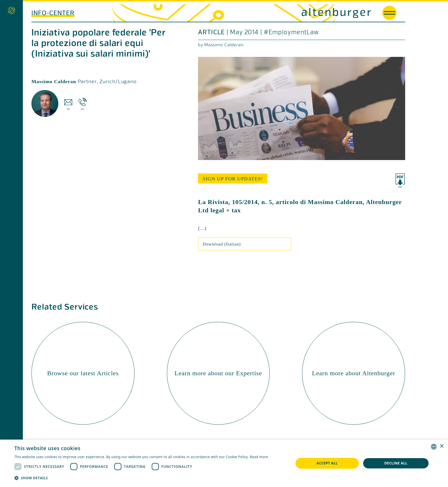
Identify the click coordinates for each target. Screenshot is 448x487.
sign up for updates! (233, 179)
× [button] (442, 446)
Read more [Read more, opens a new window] (259, 457)
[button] (141, 478)
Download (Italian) (222, 244)
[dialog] (224, 463)
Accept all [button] (327, 463)
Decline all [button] (396, 463)
